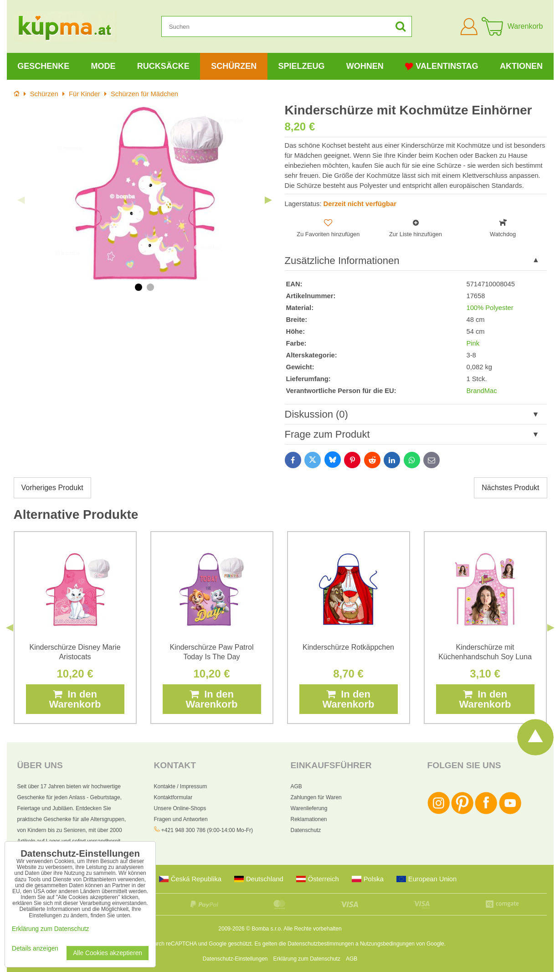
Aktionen (521, 66)
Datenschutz (306, 830)
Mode (103, 66)
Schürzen (234, 66)
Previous (21, 200)
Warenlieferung (309, 808)
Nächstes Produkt (510, 488)
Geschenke (43, 66)
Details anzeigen (35, 949)
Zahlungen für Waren (316, 797)
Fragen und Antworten (181, 819)
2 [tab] (150, 287)
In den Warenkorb (75, 699)
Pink (473, 343)
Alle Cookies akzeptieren (108, 953)
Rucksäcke (163, 66)
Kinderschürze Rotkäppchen (348, 647)
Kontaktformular (173, 797)
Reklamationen (309, 819)
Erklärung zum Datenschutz (307, 959)
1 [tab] (139, 287)
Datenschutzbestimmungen (321, 944)
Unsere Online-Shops (180, 808)
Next (268, 200)
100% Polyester (490, 308)
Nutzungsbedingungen (387, 944)
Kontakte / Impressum (181, 786)
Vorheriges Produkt (52, 488)
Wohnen (365, 66)
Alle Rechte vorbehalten (312, 929)
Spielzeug (301, 66)
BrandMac (482, 391)
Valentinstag (442, 66)
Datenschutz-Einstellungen (235, 959)
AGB (296, 786)
